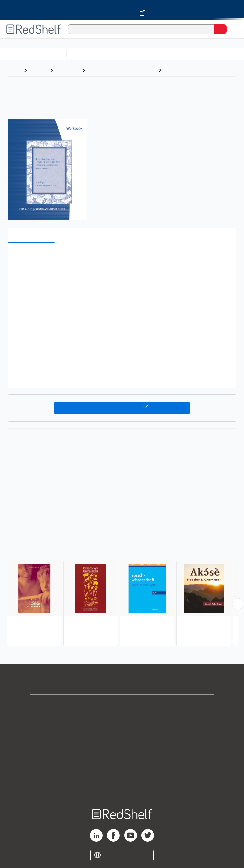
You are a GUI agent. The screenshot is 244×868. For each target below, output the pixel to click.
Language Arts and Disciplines (122, 70)
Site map (122, 789)
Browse (38, 70)
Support (122, 719)
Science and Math (125, 54)
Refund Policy (122, 761)
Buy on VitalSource (122, 408)
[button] (121, 258)
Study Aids (86, 54)
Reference (68, 70)
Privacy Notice (122, 733)
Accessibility (122, 775)
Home (14, 70)
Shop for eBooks (122, 705)
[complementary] (122, 592)
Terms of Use (122, 747)
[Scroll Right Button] (238, 604)
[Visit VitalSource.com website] (122, 10)
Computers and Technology (181, 54)
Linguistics (178, 70)
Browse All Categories (33, 54)
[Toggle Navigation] (233, 29)
